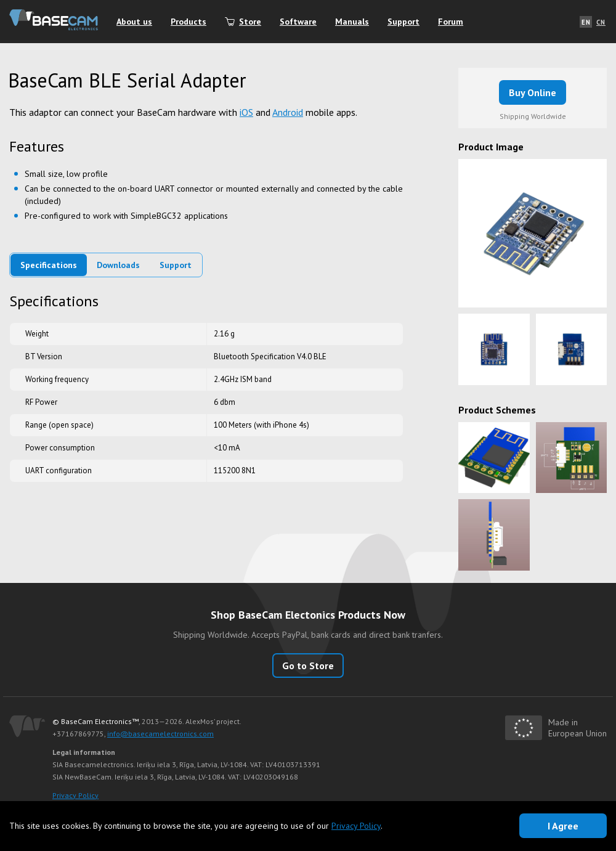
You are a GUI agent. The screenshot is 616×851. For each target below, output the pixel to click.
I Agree (563, 826)
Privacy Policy (75, 795)
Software (298, 22)
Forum (451, 22)
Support (403, 22)
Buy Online (533, 92)
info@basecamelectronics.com (160, 734)
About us (134, 22)
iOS (246, 112)
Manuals (352, 22)
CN (601, 22)
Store (250, 22)
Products (188, 22)
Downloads (118, 265)
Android (288, 112)
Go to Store (308, 666)
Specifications (49, 265)
